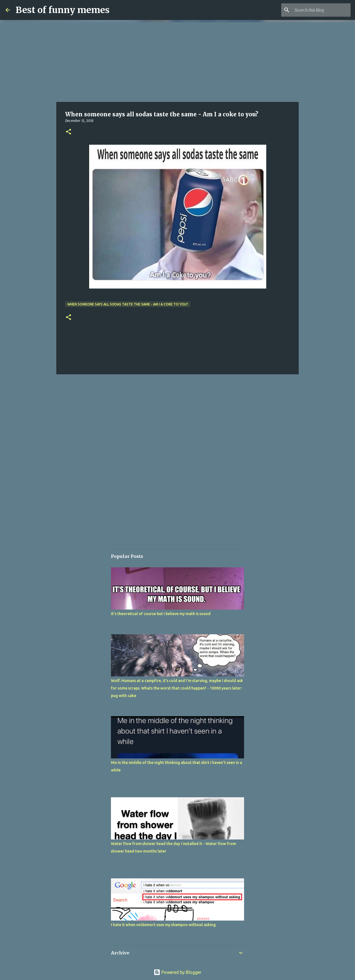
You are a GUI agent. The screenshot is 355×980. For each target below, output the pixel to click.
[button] (69, 132)
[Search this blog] (321, 10)
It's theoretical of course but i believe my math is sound (161, 614)
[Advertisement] (177, 61)
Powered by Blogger (177, 972)
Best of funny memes (63, 10)
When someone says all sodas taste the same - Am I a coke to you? (128, 304)
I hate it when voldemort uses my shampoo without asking (163, 925)
